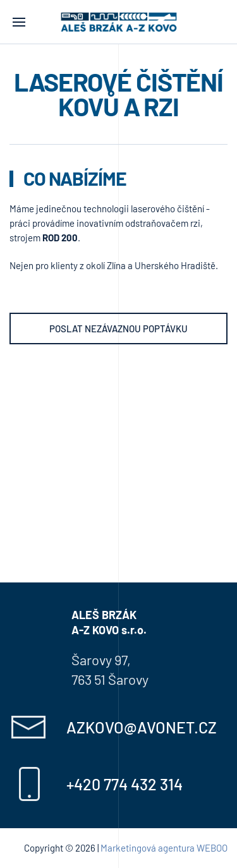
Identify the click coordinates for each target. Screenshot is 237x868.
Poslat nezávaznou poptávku (118, 329)
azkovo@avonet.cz (142, 727)
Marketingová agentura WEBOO (164, 848)
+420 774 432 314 (125, 784)
